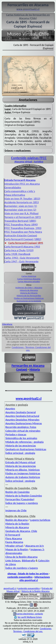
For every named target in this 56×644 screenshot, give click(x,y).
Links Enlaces (13, 561)
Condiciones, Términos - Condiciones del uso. (33, 630)
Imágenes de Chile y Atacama (29, 288)
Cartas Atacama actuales (29, 281)
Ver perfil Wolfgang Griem (28, 617)
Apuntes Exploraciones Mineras (24, 423)
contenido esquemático (20, 577)
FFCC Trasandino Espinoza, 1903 (23, 228)
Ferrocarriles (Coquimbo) (20, 499)
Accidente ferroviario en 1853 (22, 202)
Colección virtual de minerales (23, 431)
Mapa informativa (15, 195)
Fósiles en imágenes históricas (23, 473)
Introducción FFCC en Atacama (22, 184)
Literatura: (7, 324)
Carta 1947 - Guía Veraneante (21, 261)
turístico (39, 162)
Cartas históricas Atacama (29, 279)
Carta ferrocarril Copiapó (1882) (23, 239)
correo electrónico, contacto (30, 614)
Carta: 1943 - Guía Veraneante (22, 258)
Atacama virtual (23, 162)
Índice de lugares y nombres (22, 503)
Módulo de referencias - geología (24, 442)
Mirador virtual (14, 546)
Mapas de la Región (17, 549)
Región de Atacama (17, 520)
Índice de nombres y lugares (22, 568)
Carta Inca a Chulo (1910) (19, 250)
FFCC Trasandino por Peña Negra (23, 232)
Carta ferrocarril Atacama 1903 (22, 247)
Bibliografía (28, 561)
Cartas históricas (29, 276)
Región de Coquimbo (17, 492)
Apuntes (10, 409)
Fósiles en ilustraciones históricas (29, 298)
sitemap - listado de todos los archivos (28, 574)
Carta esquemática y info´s (20, 191)
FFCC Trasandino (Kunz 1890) (21, 225)
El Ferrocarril (13, 535)
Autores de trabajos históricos (23, 477)
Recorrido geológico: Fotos (21, 427)
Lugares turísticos (40, 520)
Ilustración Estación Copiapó (21, 235)
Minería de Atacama (17, 527)
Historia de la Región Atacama (35, 591)
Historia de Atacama (29, 290)
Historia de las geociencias (21, 446)
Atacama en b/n (34, 546)
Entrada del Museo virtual (20, 462)
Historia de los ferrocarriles (29, 296)
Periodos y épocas (16, 434)
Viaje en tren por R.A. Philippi (21, 213)
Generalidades (13, 187)
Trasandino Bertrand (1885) (20, 221)
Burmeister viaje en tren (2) (20, 210)
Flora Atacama (14, 538)
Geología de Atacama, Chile (21, 531)
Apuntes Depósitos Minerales (22, 420)
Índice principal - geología (20, 453)
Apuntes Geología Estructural (22, 416)
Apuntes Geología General (21, 412)
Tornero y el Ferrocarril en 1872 (23, 217)
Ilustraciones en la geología (29, 301)
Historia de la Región (17, 524)
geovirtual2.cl (10, 588)
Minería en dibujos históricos (22, 470)
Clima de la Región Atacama (21, 557)
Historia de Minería (29, 293)
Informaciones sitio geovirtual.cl (35, 579)
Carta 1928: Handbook (17, 254)
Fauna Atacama (14, 542)
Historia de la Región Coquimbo (24, 496)
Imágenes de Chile (16, 510)
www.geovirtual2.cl (29, 399)
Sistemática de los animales (21, 438)
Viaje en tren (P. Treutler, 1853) (22, 199)
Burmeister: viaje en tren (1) (21, 206)
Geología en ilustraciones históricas (26, 449)
